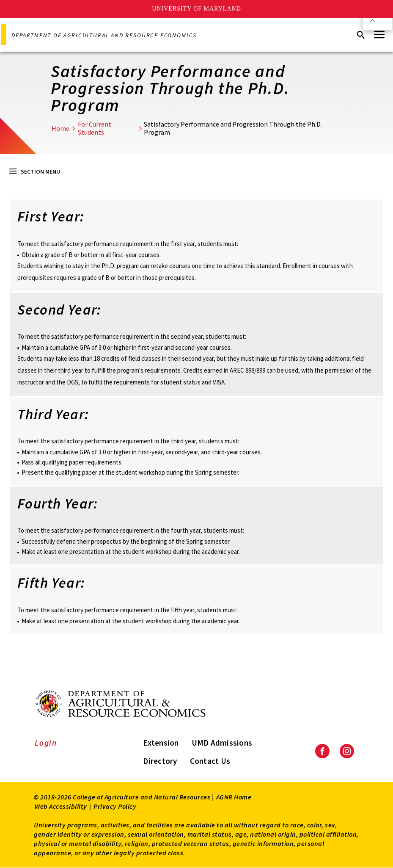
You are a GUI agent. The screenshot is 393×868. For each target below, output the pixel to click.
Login (46, 743)
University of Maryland (196, 9)
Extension (161, 743)
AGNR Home (234, 797)
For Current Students (95, 128)
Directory (160, 761)
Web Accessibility (61, 806)
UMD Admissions (222, 743)
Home (60, 128)
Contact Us (210, 761)
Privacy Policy (115, 806)
